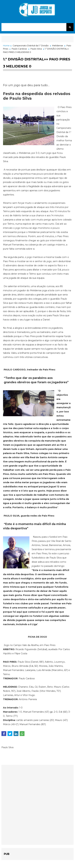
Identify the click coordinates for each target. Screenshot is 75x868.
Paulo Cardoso (19, 49)
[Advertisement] (37, 805)
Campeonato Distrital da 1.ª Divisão (31, 45)
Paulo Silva (36, 49)
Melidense (58, 45)
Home (6, 45)
